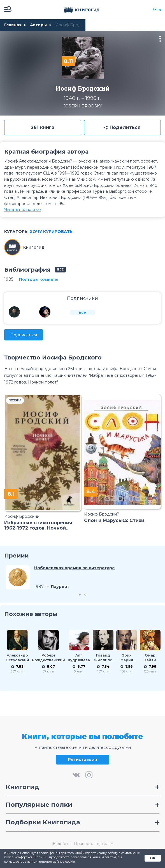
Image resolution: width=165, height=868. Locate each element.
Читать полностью (23, 210)
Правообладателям (94, 844)
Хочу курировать (51, 232)
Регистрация (82, 759)
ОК (153, 858)
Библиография (27, 270)
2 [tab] (85, 595)
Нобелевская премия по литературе (75, 568)
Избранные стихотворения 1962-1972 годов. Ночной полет (38, 525)
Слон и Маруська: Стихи (114, 520)
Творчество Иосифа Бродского (53, 357)
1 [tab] (80, 595)
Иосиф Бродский (22, 516)
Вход (157, 10)
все (60, 270)
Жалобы (60, 844)
